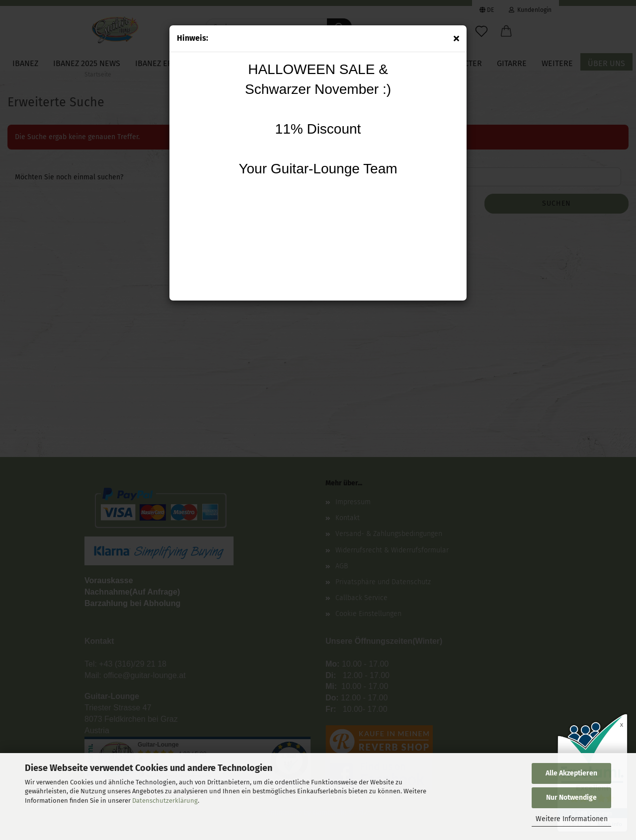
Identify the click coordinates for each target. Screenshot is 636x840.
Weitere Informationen (572, 819)
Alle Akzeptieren (571, 773)
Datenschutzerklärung (165, 801)
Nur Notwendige (571, 798)
